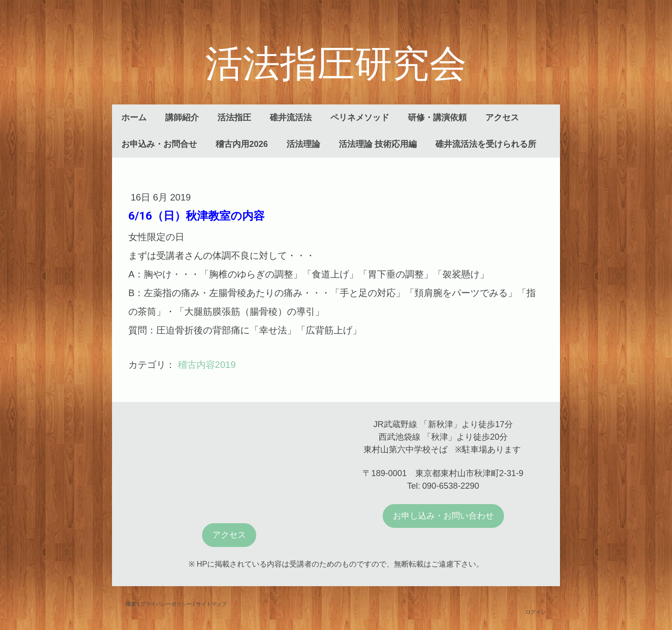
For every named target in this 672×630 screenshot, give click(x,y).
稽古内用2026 (242, 144)
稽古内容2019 (207, 365)
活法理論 (303, 144)
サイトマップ (211, 604)
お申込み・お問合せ (159, 144)
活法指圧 (234, 118)
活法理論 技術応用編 (378, 144)
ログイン (536, 612)
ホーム (134, 118)
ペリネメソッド (360, 118)
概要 (131, 604)
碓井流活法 (291, 118)
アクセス (502, 118)
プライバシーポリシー (166, 604)
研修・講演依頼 (437, 118)
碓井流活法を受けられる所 (486, 144)
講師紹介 (182, 118)
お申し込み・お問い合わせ (443, 516)
